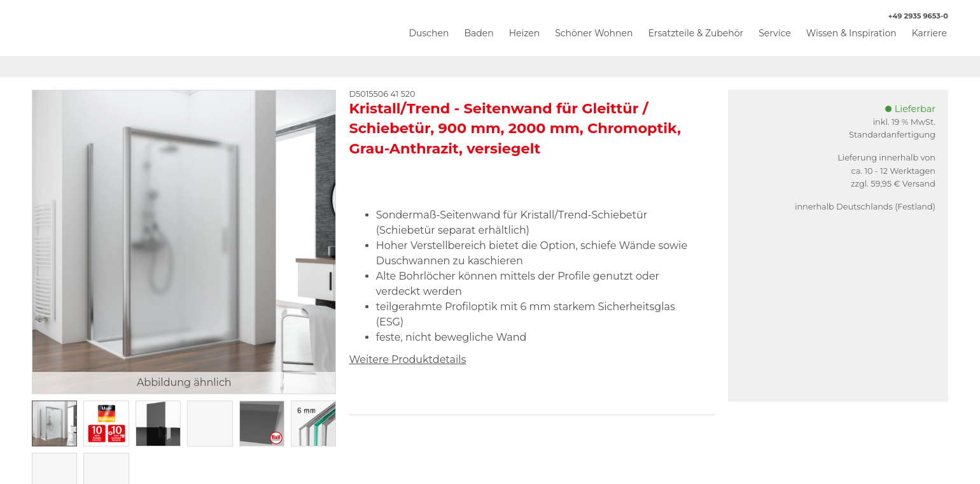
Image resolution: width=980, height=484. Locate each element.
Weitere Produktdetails (407, 359)
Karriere (929, 33)
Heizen (525, 33)
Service (774, 33)
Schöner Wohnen (594, 33)
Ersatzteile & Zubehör (696, 33)
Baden (479, 33)
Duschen (429, 33)
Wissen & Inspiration (851, 33)
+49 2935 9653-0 (912, 16)
